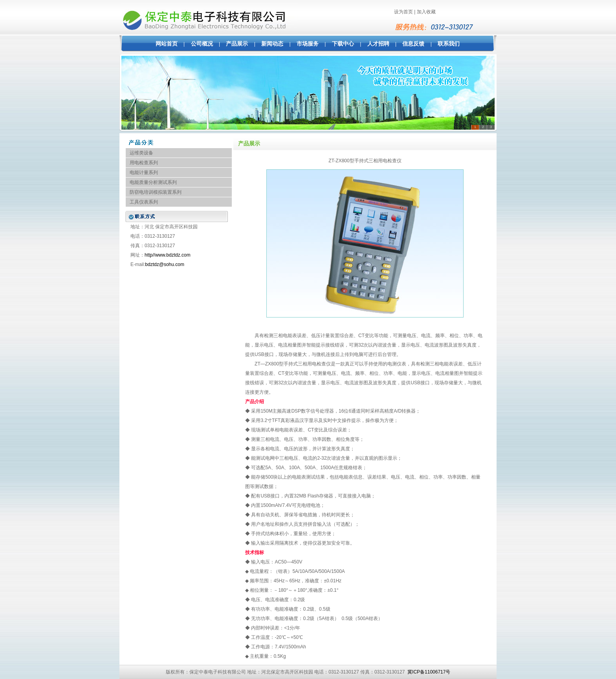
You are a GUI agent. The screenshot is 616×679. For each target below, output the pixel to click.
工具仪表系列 (144, 202)
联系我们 (449, 44)
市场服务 (308, 44)
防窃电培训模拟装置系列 (156, 192)
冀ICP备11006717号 (429, 672)
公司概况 (202, 44)
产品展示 (237, 44)
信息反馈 (413, 44)
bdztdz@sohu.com (165, 264)
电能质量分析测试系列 (153, 182)
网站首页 (167, 44)
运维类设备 (141, 153)
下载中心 (343, 44)
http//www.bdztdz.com (168, 255)
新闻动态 (272, 44)
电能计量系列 (144, 173)
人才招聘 (378, 44)
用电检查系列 (144, 163)
